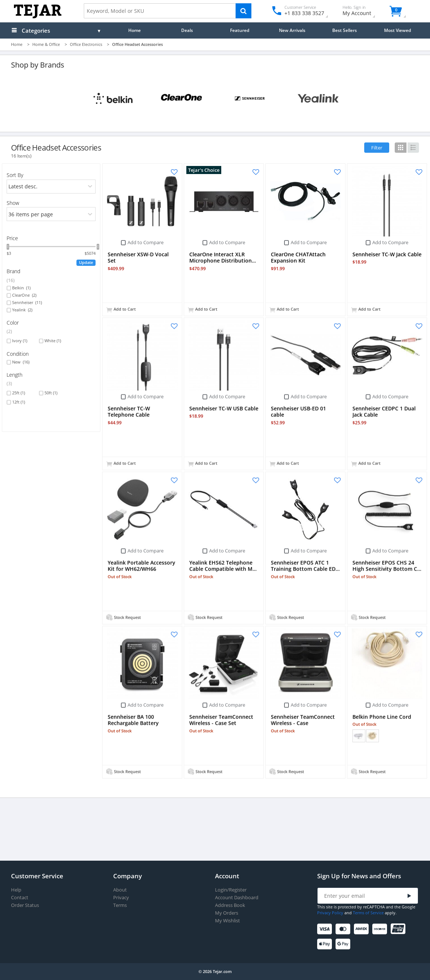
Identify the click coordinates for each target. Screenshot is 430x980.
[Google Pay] (344, 944)
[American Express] (363, 929)
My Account (363, 12)
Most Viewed (397, 30)
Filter (377, 148)
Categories (36, 30)
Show (13, 203)
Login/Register (231, 890)
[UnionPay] (399, 929)
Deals (187, 30)
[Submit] (409, 896)
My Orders (227, 913)
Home (135, 30)
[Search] (243, 11)
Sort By (15, 175)
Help (16, 890)
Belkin (21, 288)
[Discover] (381, 929)
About (120, 890)
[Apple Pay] (326, 944)
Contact (20, 898)
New (21, 362)
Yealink (22, 310)
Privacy (121, 898)
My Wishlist (227, 921)
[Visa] (326, 929)
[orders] (51, 187)
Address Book (230, 905)
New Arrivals (292, 30)
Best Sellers (345, 30)
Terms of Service (368, 913)
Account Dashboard (237, 898)
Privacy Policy (330, 913)
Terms (120, 905)
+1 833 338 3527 (304, 13)
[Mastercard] (344, 929)
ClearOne (24, 295)
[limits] (51, 214)
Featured (240, 30)
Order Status (25, 905)
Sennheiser (27, 303)
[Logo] (38, 17)
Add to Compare (146, 242)
